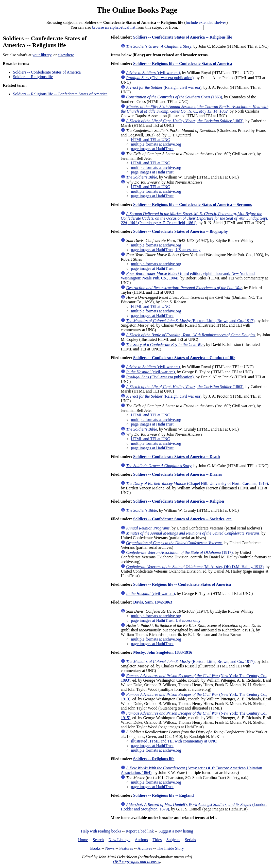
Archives (145, 848)
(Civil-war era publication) (160, 78)
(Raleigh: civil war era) (164, 87)
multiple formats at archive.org (156, 144)
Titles (157, 840)
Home (83, 840)
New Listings (119, 840)
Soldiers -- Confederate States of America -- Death (177, 457)
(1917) (179, 552)
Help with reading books (101, 831)
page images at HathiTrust (152, 149)
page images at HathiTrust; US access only (166, 250)
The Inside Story (170, 848)
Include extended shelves (206, 22)
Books (95, 848)
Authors (141, 840)
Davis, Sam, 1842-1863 (153, 602)
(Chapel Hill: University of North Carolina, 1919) (197, 483)
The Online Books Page (137, 10)
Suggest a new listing (176, 831)
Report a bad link (140, 831)
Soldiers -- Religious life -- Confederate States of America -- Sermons (192, 205)
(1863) (174, 97)
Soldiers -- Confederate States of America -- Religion (179, 501)
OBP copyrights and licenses (136, 862)
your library (42, 55)
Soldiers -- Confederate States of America (47, 72)
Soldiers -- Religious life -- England (164, 795)
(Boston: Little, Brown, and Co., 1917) (190, 321)
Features (126, 848)
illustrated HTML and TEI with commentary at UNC (174, 741)
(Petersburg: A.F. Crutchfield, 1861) (194, 218)
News (110, 848)
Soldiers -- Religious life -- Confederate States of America (60, 94)
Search (98, 840)
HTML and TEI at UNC (150, 140)
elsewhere (66, 55)
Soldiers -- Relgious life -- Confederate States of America (182, 584)
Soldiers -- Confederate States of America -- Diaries (178, 474)
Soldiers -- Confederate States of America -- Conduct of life (184, 358)
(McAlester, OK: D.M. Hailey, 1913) (195, 567)
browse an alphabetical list (114, 27)
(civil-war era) (153, 73)
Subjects (173, 840)
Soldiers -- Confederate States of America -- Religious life (183, 37)
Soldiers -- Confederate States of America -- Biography (181, 231)
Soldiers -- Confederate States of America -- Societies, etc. (183, 519)
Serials (191, 840)
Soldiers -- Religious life (33, 77)
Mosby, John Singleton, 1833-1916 (163, 652)
